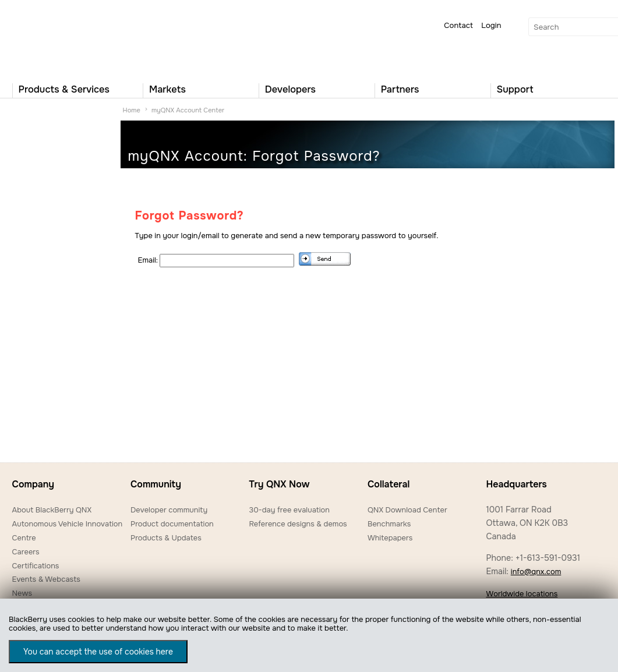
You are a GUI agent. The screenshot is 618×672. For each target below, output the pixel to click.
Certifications (36, 566)
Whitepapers (390, 538)
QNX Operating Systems (47, 38)
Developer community (169, 510)
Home (132, 110)
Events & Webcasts (46, 579)
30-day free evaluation (289, 510)
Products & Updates (166, 538)
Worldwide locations (522, 594)
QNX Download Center (407, 510)
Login (491, 25)
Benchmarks (389, 524)
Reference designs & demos (298, 524)
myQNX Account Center (188, 110)
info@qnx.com (536, 572)
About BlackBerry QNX (52, 510)
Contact (458, 25)
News (22, 593)
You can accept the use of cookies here (98, 652)
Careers (26, 552)
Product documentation (172, 524)
